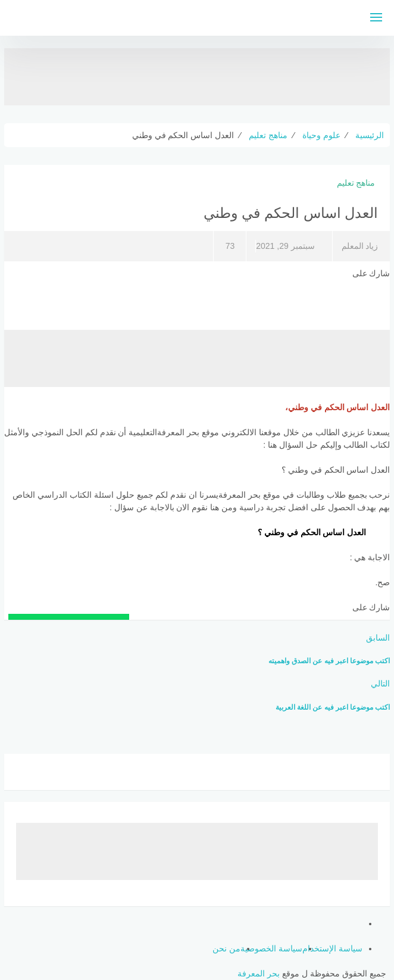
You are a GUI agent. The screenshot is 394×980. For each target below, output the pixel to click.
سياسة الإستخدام (332, 948)
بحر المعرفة (259, 973)
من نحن (226, 948)
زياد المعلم (360, 246)
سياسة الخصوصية (271, 948)
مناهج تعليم (356, 183)
